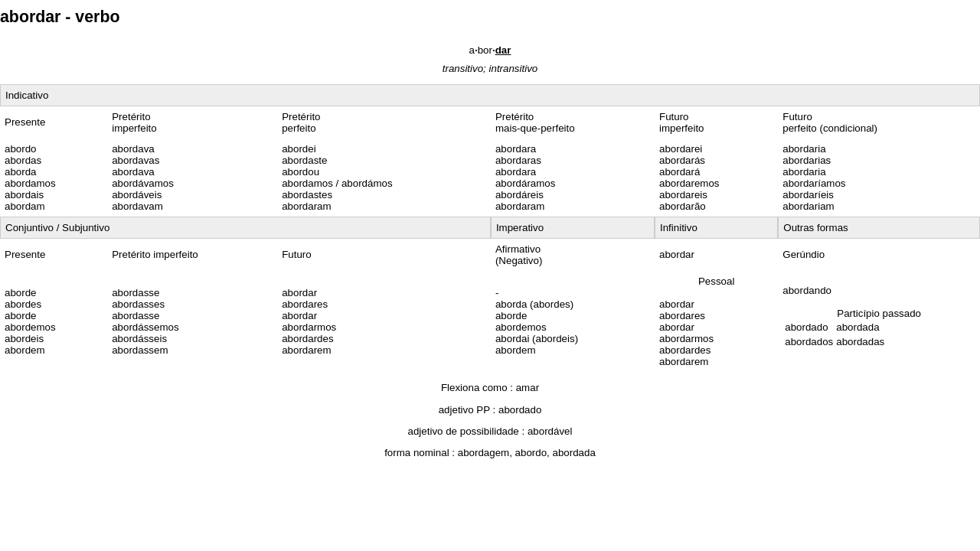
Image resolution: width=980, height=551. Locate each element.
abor (490, 50)
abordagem (483, 453)
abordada (574, 453)
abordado (520, 410)
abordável (550, 431)
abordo (531, 453)
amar (528, 388)
